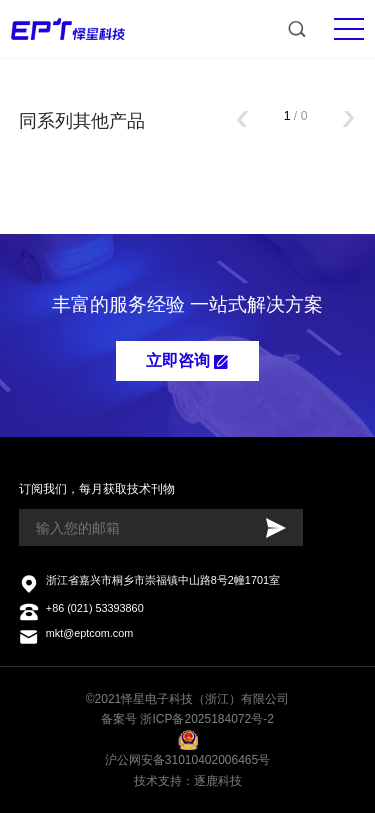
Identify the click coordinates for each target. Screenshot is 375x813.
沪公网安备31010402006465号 (187, 760)
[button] (242, 121)
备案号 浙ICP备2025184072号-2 (187, 719)
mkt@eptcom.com (89, 633)
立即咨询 (187, 360)
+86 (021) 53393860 (95, 608)
